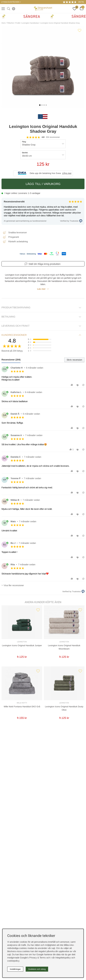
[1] (43, 67)
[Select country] (13, 9)
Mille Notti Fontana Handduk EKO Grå (22, 707)
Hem (3, 23)
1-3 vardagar (34, 193)
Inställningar (15, 969)
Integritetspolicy (63, 958)
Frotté (18, 23)
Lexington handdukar (30, 23)
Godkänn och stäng (37, 969)
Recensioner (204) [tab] (11, 360)
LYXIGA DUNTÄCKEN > (11, 2)
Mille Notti (22, 703)
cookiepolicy (13, 961)
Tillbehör (10, 23)
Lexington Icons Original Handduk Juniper (22, 645)
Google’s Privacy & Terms (33, 958)
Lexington (22, 642)
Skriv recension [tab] (74, 360)
